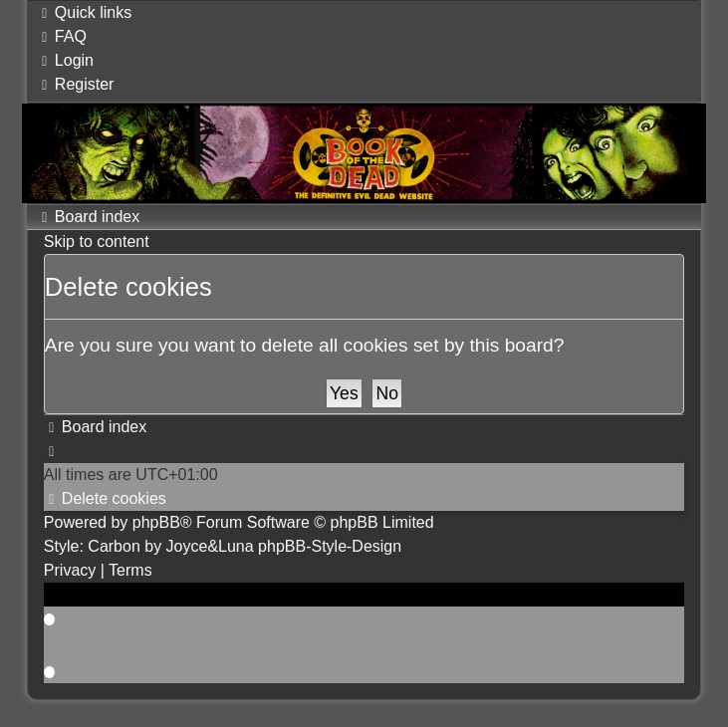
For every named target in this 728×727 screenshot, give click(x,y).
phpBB (156, 522)
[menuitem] (62, 36)
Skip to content (97, 242)
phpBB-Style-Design (330, 546)
